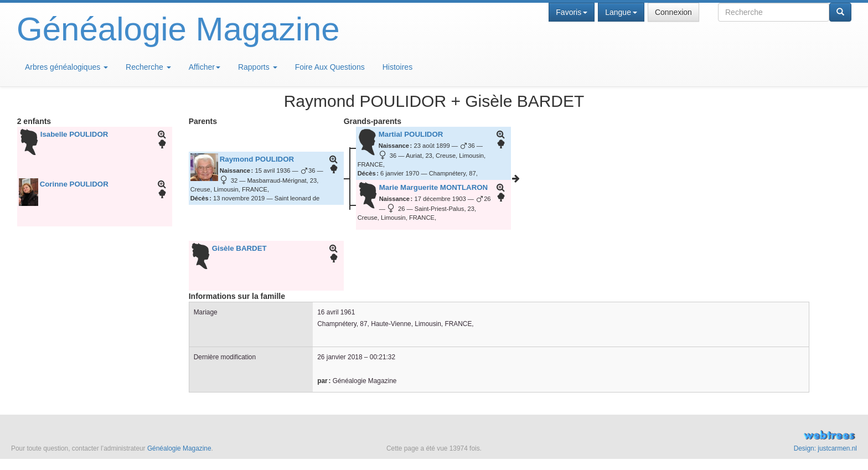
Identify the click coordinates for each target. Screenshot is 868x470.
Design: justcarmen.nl (825, 448)
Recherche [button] (148, 67)
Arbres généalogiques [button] (66, 67)
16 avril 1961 (336, 312)
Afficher (205, 67)
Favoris (572, 12)
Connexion (673, 12)
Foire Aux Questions (330, 67)
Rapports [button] (258, 67)
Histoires (397, 67)
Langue (621, 12)
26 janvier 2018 (340, 357)
